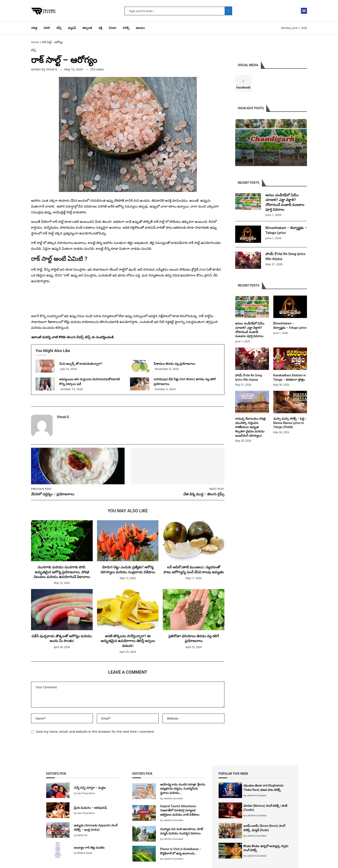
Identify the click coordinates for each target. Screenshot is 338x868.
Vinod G (51, 69)
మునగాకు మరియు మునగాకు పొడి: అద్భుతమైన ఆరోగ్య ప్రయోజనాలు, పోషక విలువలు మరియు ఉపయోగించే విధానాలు (62, 572)
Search (228, 11)
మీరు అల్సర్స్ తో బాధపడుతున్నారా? (81, 364)
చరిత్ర (34, 28)
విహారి (47, 28)
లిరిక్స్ (126, 28)
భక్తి (100, 28)
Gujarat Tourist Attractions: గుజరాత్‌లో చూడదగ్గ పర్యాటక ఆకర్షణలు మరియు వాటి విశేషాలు (180, 810)
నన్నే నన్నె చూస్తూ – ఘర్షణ (90, 788)
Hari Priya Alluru (86, 793)
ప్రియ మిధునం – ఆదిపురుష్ (90, 808)
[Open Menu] (304, 11)
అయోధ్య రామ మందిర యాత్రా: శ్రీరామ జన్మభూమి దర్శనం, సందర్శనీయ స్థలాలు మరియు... (183, 789)
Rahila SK (82, 835)
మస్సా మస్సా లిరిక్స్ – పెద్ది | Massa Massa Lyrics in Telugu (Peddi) (290, 423)
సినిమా (113, 28)
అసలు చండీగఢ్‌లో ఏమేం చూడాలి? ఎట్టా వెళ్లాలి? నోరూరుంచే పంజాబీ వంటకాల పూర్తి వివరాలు (285, 202)
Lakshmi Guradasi (257, 795)
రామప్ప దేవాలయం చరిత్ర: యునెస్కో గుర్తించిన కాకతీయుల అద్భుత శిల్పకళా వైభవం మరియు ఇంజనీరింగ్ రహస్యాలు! (251, 427)
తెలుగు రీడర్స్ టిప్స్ (79, 337)
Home (35, 42)
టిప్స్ (59, 28)
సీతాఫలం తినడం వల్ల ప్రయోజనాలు (175, 364)
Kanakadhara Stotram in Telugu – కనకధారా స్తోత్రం (290, 377)
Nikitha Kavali (85, 853)
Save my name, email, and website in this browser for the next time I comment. (95, 731)
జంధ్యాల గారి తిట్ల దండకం (89, 848)
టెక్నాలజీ (87, 28)
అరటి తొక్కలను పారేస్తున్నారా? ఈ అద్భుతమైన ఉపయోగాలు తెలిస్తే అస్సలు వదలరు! (128, 641)
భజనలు (140, 28)
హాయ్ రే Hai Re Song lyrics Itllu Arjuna (285, 256)
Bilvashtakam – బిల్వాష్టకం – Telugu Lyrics (286, 230)
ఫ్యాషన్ (72, 28)
